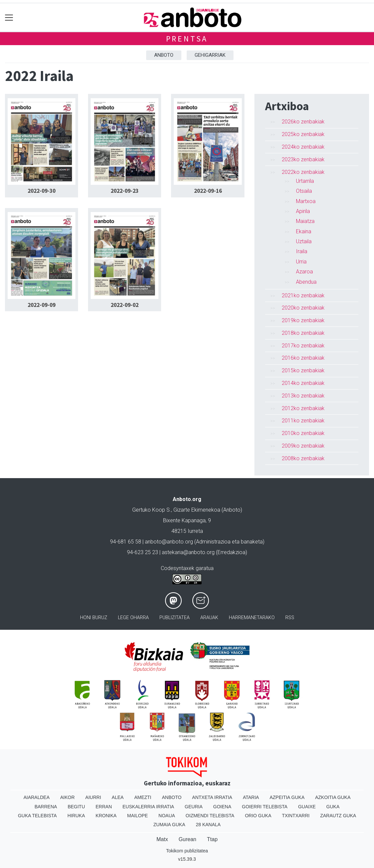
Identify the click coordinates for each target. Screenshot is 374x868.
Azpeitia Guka (287, 797)
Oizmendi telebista (210, 816)
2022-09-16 (208, 191)
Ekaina (304, 231)
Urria (301, 262)
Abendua (306, 282)
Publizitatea (175, 618)
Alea (118, 797)
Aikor (67, 797)
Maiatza (305, 221)
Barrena (46, 807)
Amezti (143, 797)
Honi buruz (94, 618)
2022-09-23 (125, 191)
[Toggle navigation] (9, 17)
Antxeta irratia (212, 797)
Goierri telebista (265, 807)
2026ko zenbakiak (303, 122)
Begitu (76, 807)
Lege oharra (133, 618)
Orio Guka (258, 816)
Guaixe (307, 807)
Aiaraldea (37, 797)
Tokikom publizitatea (187, 851)
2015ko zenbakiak (303, 370)
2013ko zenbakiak (303, 396)
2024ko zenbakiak (303, 147)
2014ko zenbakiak (303, 383)
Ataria (251, 797)
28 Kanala (208, 825)
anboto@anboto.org (169, 542)
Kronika (106, 816)
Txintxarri (296, 816)
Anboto (164, 55)
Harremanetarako (252, 618)
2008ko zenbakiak (303, 458)
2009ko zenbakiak (303, 446)
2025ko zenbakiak (303, 134)
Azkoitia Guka (333, 797)
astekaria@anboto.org (188, 552)
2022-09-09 (42, 305)
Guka (333, 807)
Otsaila (304, 191)
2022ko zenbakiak (303, 172)
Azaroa (304, 272)
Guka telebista (37, 816)
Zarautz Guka (338, 816)
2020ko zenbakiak (303, 308)
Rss (290, 618)
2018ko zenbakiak (303, 333)
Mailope (138, 816)
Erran (104, 807)
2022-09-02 (125, 305)
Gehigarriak (210, 55)
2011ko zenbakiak (303, 421)
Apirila (303, 211)
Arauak (209, 618)
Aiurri (93, 797)
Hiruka (76, 816)
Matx (162, 839)
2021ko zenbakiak (303, 295)
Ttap (212, 839)
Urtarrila (305, 181)
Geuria (194, 807)
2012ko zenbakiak (303, 408)
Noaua (167, 816)
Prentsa (187, 39)
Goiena (222, 807)
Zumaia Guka (169, 825)
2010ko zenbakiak (303, 433)
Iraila (302, 251)
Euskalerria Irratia (148, 807)
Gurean (187, 839)
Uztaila (304, 241)
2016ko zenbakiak (303, 358)
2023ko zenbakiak (303, 159)
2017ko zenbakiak (303, 346)
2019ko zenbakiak (303, 320)
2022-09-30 (42, 191)
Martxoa (306, 201)
